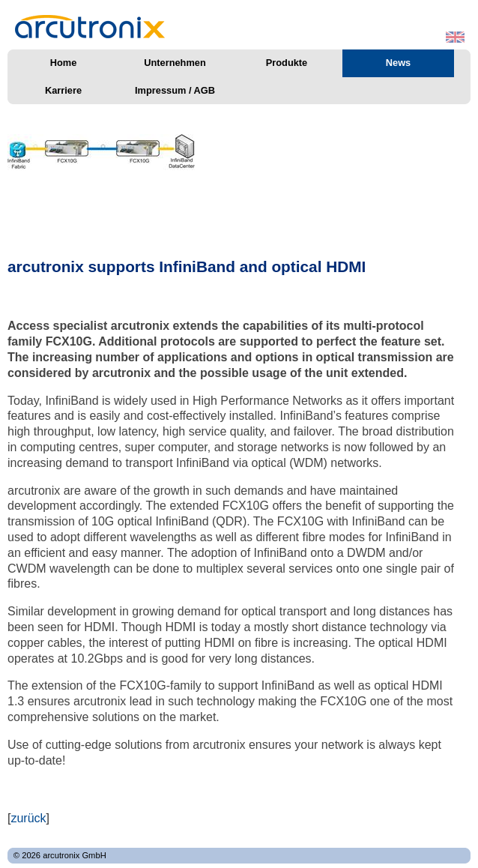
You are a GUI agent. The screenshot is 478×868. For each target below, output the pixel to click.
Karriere (63, 90)
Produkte (287, 63)
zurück (28, 818)
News (398, 63)
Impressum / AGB (175, 90)
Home (64, 63)
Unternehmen (175, 63)
